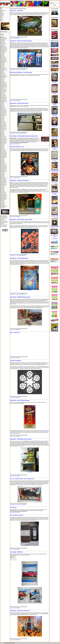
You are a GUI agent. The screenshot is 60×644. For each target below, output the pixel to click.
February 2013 (3, 109)
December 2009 (3, 153)
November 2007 (3, 182)
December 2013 (3, 97)
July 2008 (2, 173)
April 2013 (2, 107)
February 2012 (3, 123)
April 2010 (2, 148)
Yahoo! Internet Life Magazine (55, 148)
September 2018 (4, 69)
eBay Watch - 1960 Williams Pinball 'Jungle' (21, 439)
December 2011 (3, 125)
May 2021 (2, 54)
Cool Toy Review (4, 221)
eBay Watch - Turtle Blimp (17, 11)
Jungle (39, 441)
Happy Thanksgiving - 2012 (17, 147)
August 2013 (3, 102)
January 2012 (3, 124)
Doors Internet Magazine (55, 82)
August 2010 (3, 144)
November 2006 (3, 196)
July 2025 (2, 42)
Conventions (55, 239)
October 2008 (3, 169)
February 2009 (3, 165)
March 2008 (3, 178)
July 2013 (2, 103)
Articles (2, 16)
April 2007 (2, 190)
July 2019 (2, 64)
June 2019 (2, 65)
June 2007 (2, 188)
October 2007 (3, 183)
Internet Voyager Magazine (55, 93)
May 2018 (2, 72)
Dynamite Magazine (55, 104)
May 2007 (2, 189)
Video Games (3, 10)
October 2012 (3, 114)
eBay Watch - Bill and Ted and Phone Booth (21, 41)
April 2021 (2, 56)
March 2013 (3, 108)
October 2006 (3, 197)
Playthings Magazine (55, 126)
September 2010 (4, 143)
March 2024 (3, 43)
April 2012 (2, 121)
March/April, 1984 (55, 216)
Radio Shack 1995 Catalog (55, 115)
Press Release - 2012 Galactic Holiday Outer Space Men (24, 136)
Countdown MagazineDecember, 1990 (55, 205)
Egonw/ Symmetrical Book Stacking (55, 236)
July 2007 (2, 187)
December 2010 (3, 139)
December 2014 (3, 92)
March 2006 (3, 205)
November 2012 (3, 112)
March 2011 (3, 136)
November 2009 (3, 154)
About (2, 20)
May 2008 (2, 175)
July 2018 (2, 71)
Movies (2, 12)
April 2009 (2, 162)
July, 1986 (55, 160)
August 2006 (3, 200)
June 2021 (2, 53)
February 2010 (3, 151)
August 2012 (3, 116)
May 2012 (2, 119)
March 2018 (3, 74)
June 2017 (2, 80)
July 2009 (2, 159)
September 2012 (4, 115)
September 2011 (4, 129)
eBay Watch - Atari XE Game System (19, 103)
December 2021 (3, 50)
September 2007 (4, 184)
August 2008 (3, 172)
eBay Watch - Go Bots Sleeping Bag (19, 258)
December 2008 (3, 167)
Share (19, 38)
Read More (34, 142)
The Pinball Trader (55, 160)
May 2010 (2, 147)
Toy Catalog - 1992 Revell (16, 552)
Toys (1, 9)
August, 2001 (55, 150)
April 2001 (2, 208)
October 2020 (3, 60)
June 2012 (2, 118)
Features (2, 14)
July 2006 (2, 201)
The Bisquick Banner (55, 215)
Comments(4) (13, 505)
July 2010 (2, 145)
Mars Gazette (3, 219)
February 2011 (3, 137)
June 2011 (2, 132)
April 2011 (2, 135)
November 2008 (3, 168)
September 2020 (4, 61)
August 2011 (3, 130)
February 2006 (3, 207)
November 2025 (3, 38)
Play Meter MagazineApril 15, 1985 (55, 137)
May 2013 (2, 105)
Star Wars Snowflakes (16, 361)
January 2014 (3, 96)
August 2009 (3, 158)
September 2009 (4, 157)
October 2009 (3, 155)
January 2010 (3, 152)
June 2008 (2, 174)
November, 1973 (55, 182)
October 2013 (3, 100)
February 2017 (3, 82)
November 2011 (3, 126)
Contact (2, 21)
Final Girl (2, 224)
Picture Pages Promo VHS (17, 515)
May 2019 (2, 66)
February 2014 (3, 95)
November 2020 (3, 59)
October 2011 (3, 128)
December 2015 (3, 89)
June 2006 (2, 202)
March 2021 (3, 57)
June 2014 (2, 93)
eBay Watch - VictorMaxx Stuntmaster (19, 181)
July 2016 (2, 88)
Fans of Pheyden (4, 225)
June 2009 (2, 160)
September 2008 (4, 171)
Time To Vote (13, 508)
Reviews (2, 13)
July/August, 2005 (55, 171)
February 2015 (3, 90)
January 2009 (3, 166)
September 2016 (4, 87)
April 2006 (2, 204)
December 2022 (3, 47)
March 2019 (3, 67)
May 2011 (2, 133)
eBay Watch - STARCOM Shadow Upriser (20, 297)
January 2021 (3, 58)
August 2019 (3, 63)
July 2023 (2, 45)
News (2, 8)
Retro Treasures (4, 226)
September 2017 (4, 76)
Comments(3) (13, 133)
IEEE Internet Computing (55, 170)
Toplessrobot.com (4, 222)
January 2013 (3, 110)
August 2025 (3, 40)
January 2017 (3, 83)
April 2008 (2, 176)
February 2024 (3, 44)
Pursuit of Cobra (23, 484)
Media (2, 17)
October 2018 (3, 68)
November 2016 (3, 86)
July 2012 (2, 117)
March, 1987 (55, 127)
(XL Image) (30, 472)
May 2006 (2, 203)
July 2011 (2, 131)
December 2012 (3, 111)
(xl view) (30, 290)
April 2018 (2, 73)
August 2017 (3, 78)
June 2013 (2, 104)
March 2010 (3, 150)
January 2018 (3, 75)
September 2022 (4, 49)
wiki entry (31, 185)
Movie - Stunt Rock (15, 333)
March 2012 (3, 122)
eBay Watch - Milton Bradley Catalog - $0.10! (21, 220)
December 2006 (3, 195)
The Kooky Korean (4, 217)
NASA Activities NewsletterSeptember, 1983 (55, 227)
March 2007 (3, 191)
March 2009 (3, 164)
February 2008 (3, 179)
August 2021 (3, 52)
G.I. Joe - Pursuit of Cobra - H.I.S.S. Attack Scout (22, 479)
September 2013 (4, 101)
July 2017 (2, 79)
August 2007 (3, 186)
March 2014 (3, 94)
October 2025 (3, 39)
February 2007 (3, 193)
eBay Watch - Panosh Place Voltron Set (20, 611)
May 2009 (2, 161)
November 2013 (3, 99)
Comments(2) (13, 70)
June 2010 (2, 146)
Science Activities (55, 181)
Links (1, 18)
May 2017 (2, 81)
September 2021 (4, 51)
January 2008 (3, 180)
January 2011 (3, 138)
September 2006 (4, 198)
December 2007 (3, 181)
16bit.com (2, 220)
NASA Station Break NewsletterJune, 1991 (55, 193)
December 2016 (3, 85)
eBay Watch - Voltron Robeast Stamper (20, 400)
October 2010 (3, 142)
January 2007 (3, 194)
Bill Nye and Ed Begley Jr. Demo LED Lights (21, 72)
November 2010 (3, 140)
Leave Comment (13, 38)
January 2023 (3, 46)
